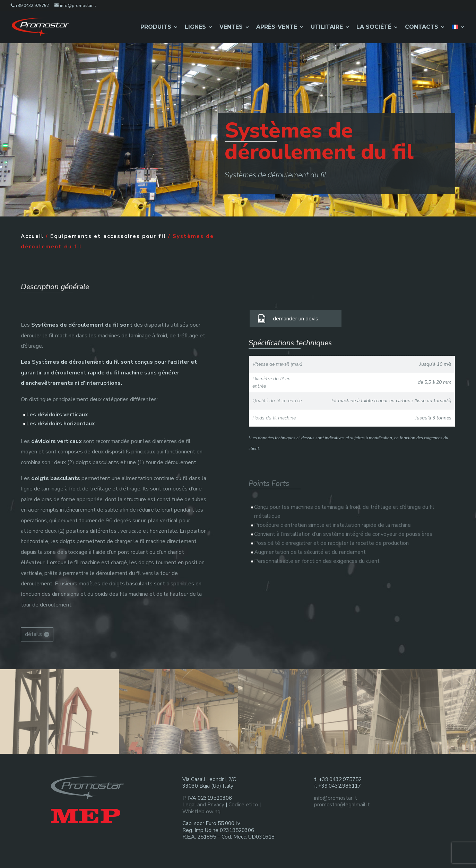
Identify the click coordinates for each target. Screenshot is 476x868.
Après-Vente (277, 27)
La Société (374, 27)
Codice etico (243, 805)
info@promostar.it (336, 798)
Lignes (195, 27)
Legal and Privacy (203, 805)
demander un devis (296, 319)
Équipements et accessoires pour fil (108, 236)
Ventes (231, 27)
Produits (156, 27)
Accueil (32, 236)
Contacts (422, 27)
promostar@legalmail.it (342, 805)
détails (33, 634)
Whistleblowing (201, 812)
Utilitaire (327, 27)
